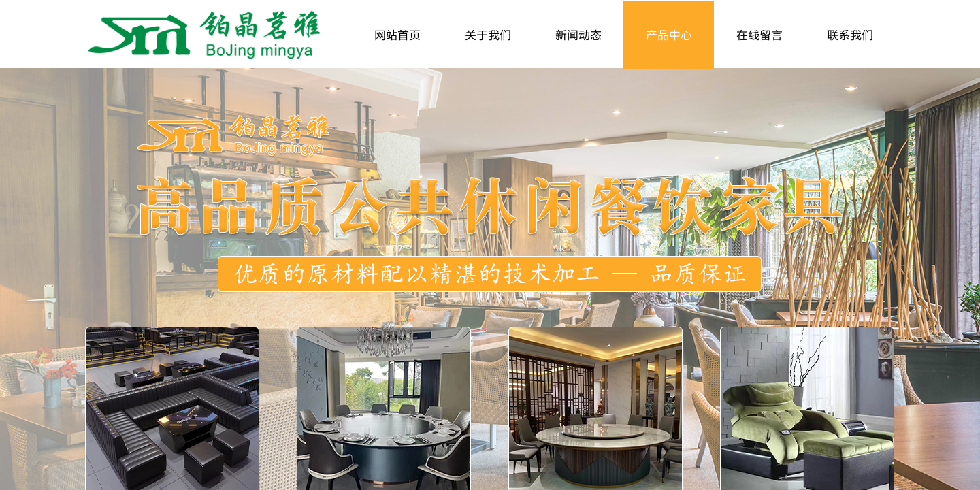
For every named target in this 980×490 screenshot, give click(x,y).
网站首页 (397, 34)
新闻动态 (578, 34)
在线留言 (759, 34)
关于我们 (488, 34)
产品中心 (669, 34)
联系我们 (850, 34)
